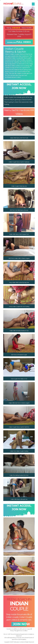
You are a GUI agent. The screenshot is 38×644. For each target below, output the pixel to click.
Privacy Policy (14, 628)
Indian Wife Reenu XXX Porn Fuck (19, 136)
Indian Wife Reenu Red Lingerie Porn (19, 233)
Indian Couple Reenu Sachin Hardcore (19, 161)
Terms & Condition (23, 628)
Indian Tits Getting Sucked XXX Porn (19, 474)
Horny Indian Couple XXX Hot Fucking (19, 305)
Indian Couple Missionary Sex (19, 185)
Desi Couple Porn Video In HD (19, 377)
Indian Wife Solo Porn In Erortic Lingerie (19, 402)
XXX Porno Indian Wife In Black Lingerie (19, 257)
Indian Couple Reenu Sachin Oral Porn (19, 426)
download (19, 41)
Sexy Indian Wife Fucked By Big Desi (19, 281)
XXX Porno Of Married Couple (19, 353)
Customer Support (26, 627)
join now (19, 622)
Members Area (10, 627)
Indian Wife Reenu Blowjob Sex (19, 498)
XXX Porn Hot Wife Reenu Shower (19, 209)
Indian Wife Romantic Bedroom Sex (19, 329)
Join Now (18, 627)
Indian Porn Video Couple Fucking (19, 450)
